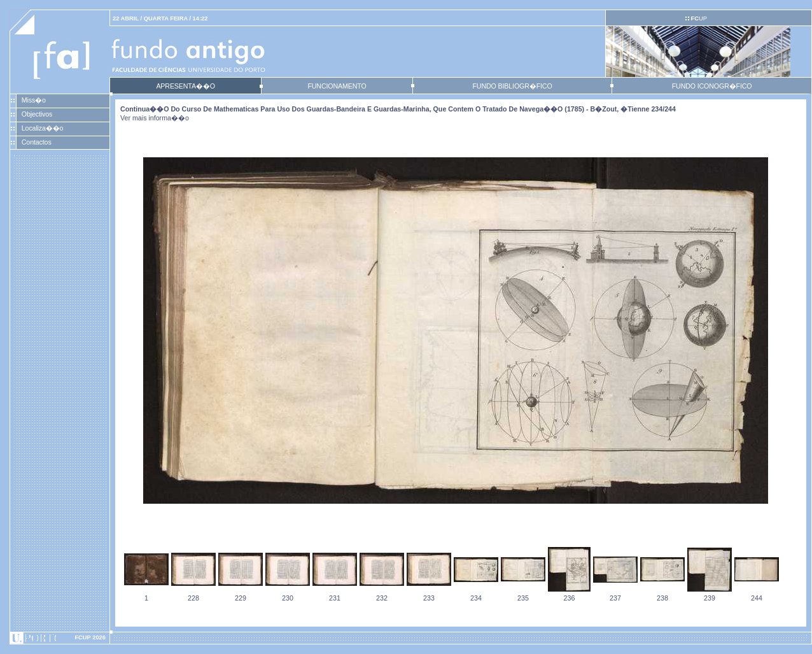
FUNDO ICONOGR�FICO (712, 86)
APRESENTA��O (185, 86)
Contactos (37, 142)
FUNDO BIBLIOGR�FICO (512, 86)
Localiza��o (43, 128)
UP (698, 18)
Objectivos (37, 114)
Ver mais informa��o (155, 118)
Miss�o (34, 100)
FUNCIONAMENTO (337, 86)
